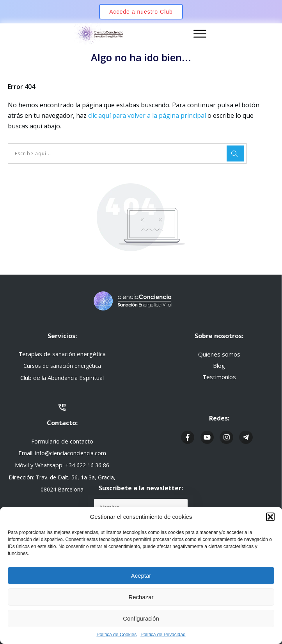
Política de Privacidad (163, 635)
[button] (270, 517)
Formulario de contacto (62, 441)
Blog (219, 365)
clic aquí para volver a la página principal (147, 115)
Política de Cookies (116, 635)
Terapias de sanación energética (62, 354)
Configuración (141, 618)
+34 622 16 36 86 (87, 465)
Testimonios (219, 377)
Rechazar (141, 597)
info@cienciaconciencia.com (71, 453)
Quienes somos (219, 354)
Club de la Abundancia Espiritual (62, 378)
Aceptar (141, 576)
